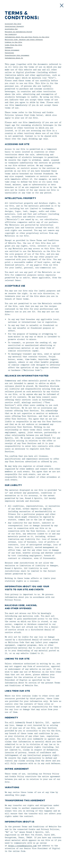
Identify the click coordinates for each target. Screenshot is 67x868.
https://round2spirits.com (22, 846)
